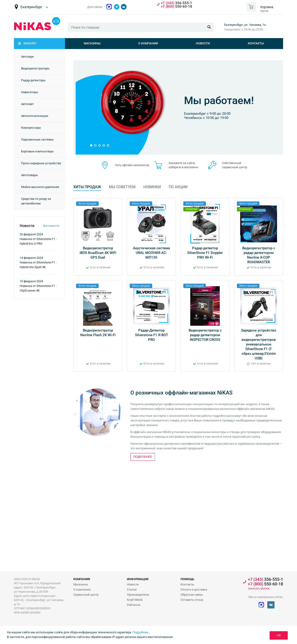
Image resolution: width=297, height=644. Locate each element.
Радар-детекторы (33, 80)
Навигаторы (30, 92)
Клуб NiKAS (135, 600)
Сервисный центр (86, 595)
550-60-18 (176, 7)
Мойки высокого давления (40, 187)
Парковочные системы (37, 140)
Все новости (51, 226)
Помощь (187, 579)
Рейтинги (134, 605)
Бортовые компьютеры (37, 151)
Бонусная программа (201, 92)
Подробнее (188, 127)
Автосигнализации (35, 116)
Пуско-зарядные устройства (41, 163)
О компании (148, 43)
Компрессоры (31, 128)
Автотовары (29, 175)
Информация (138, 579)
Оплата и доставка (194, 590)
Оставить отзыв (192, 600)
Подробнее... (141, 632)
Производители (138, 595)
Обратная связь (192, 595)
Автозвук (27, 57)
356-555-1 (176, 3)
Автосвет (27, 104)
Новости (203, 43)
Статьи (132, 590)
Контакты (256, 43)
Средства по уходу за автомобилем (36, 201)
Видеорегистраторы (35, 68)
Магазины (92, 43)
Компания (82, 579)
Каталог (30, 43)
